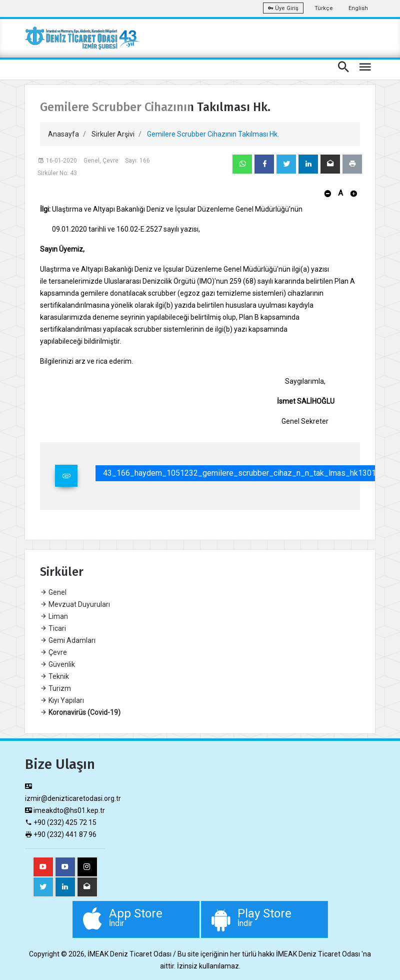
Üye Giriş (283, 8)
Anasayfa (63, 134)
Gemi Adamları (68, 640)
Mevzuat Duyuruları (75, 604)
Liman (54, 616)
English (358, 8)
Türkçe (324, 8)
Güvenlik (57, 664)
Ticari (53, 628)
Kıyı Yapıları (62, 700)
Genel (53, 592)
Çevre (53, 652)
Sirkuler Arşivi (113, 134)
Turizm (55, 688)
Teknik (54, 676)
